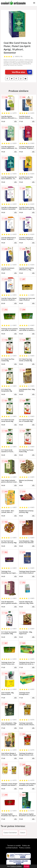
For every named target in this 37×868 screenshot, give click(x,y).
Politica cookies (25, 848)
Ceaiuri (23, 833)
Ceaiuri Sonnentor (10, 833)
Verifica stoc (22, 72)
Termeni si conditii (14, 846)
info (15, 121)
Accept (27, 866)
